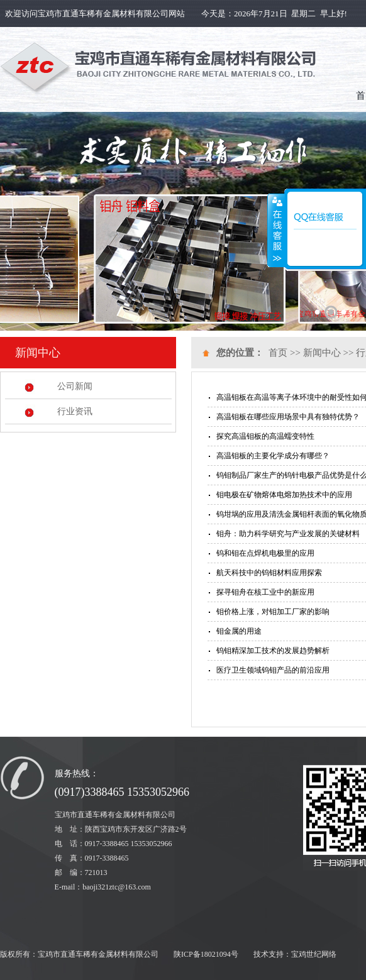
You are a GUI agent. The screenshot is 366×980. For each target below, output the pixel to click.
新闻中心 (322, 353)
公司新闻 (75, 386)
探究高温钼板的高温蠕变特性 (265, 436)
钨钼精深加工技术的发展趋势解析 (273, 651)
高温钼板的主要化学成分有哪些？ (273, 456)
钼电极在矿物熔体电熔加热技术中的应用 (284, 495)
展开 (276, 231)
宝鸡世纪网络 (314, 954)
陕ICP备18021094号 (206, 954)
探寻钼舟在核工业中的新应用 (265, 592)
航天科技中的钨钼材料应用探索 (269, 573)
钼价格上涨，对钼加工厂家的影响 (273, 612)
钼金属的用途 (239, 631)
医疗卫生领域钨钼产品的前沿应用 (273, 670)
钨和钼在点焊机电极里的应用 (265, 553)
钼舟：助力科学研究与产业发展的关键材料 (288, 534)
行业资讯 (75, 411)
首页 (278, 353)
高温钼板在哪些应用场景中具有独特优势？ (288, 417)
